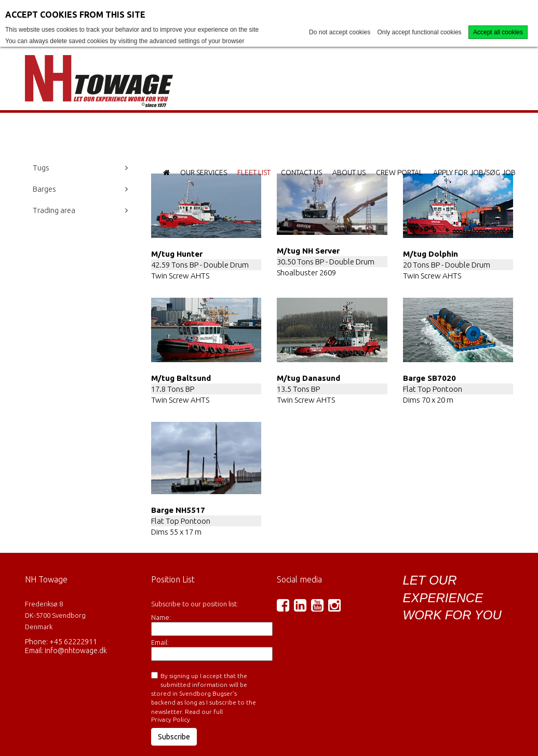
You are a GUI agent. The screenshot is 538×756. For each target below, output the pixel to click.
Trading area (54, 210)
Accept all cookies (498, 32)
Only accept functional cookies (420, 32)
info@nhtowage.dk (76, 651)
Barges (44, 189)
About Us (349, 173)
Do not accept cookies (340, 32)
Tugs (41, 168)
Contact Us (301, 173)
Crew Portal (399, 173)
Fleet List (254, 173)
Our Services (204, 173)
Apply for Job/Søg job (474, 173)
